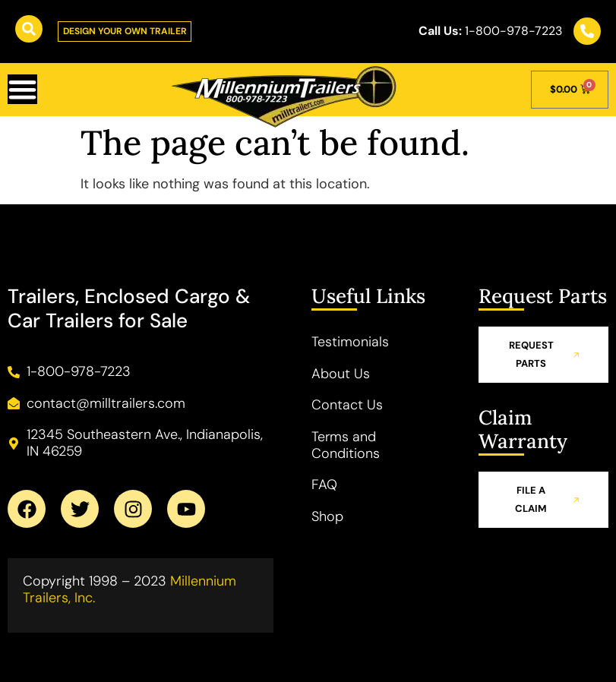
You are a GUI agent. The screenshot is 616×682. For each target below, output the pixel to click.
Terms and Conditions (346, 445)
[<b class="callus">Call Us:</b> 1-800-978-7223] (587, 31)
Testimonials (350, 342)
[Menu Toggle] (23, 90)
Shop (327, 516)
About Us (341, 374)
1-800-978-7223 (490, 32)
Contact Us (347, 406)
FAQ (324, 485)
